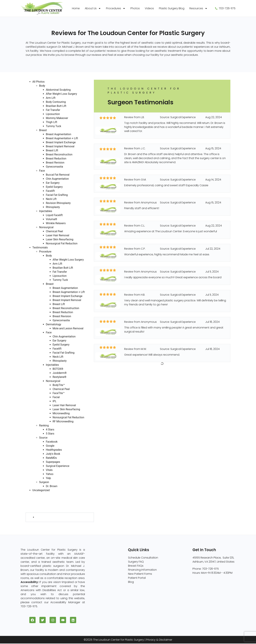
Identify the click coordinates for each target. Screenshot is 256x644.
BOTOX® (58, 369)
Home (76, 8)
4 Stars (50, 430)
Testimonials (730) (38, 494)
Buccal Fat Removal (58, 175)
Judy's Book (53, 454)
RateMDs (51, 458)
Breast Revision (55, 163)
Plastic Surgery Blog (172, 8)
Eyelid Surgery (54, 187)
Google (50, 446)
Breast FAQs (136, 566)
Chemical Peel (54, 231)
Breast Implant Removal (60, 146)
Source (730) (34, 506)
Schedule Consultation (143, 558)
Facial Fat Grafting (57, 195)
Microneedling (61, 413)
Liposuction (53, 114)
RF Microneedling (63, 421)
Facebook (52, 442)
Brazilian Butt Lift (56, 106)
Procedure (45, 252)
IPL (55, 401)
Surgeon (44, 482)
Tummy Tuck (54, 126)
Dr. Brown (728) (46, 517)
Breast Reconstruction (59, 154)
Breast (43, 130)
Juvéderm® (60, 373)
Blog (131, 582)
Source (43, 438)
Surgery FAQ (136, 562)
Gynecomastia (54, 167)
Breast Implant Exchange (61, 142)
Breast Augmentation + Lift (62, 138)
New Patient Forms (140, 574)
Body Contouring (56, 102)
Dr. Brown (52, 486)
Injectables (46, 211)
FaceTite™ (59, 393)
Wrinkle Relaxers (56, 223)
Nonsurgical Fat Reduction (62, 243)
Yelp (48, 478)
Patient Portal (137, 578)
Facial (56, 397)
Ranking (44, 425)
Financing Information (142, 570)
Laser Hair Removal (57, 235)
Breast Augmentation (58, 134)
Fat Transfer (53, 110)
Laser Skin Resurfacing (60, 239)
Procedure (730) (36, 498)
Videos (149, 8)
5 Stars (50, 434)
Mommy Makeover (57, 118)
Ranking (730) (35, 502)
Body (42, 86)
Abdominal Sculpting (58, 90)
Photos (135, 8)
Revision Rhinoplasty (58, 203)
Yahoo (50, 474)
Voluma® (51, 219)
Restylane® (59, 377)
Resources (198, 8)
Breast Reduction (56, 159)
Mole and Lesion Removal (68, 328)
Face (42, 171)
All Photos (39, 82)
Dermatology (54, 324)
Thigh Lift (51, 122)
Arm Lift (51, 98)
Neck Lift (51, 199)
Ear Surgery (53, 183)
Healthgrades (54, 450)
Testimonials (40, 248)
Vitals (49, 470)
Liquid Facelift (54, 215)
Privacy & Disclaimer (159, 640)
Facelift (50, 191)
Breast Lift (52, 150)
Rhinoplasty (53, 207)
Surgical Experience (58, 466)
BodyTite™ (59, 385)
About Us (93, 8)
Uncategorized (41, 490)
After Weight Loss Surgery (61, 94)
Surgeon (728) (35, 510)
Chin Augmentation (57, 179)
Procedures (116, 8)
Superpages (53, 462)
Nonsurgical (46, 227)
